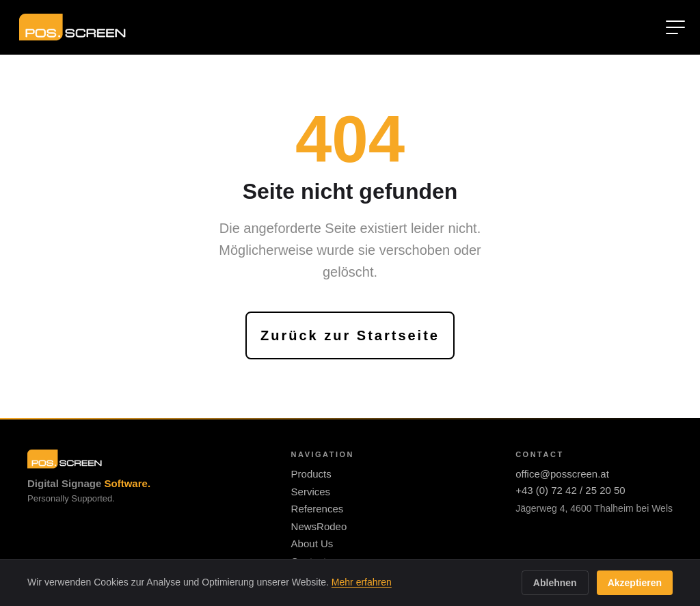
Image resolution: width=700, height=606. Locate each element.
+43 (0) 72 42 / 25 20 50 (570, 490)
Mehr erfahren (362, 582)
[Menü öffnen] (675, 27)
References (318, 509)
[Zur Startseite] (72, 27)
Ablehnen (555, 583)
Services (311, 492)
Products (311, 474)
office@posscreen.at (562, 474)
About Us (312, 543)
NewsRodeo (319, 526)
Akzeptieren (635, 583)
